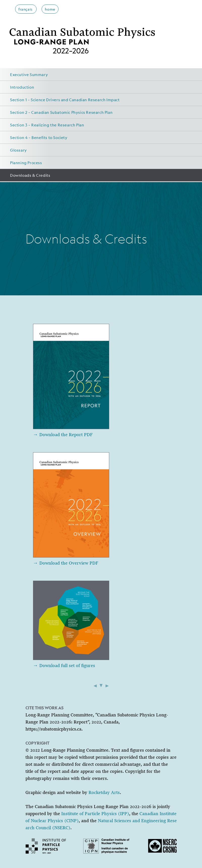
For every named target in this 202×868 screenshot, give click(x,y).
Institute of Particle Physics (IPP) (95, 814)
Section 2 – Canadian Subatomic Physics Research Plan (61, 112)
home (50, 9)
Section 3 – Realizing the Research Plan (47, 125)
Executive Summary (29, 74)
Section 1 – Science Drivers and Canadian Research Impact (65, 100)
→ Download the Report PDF (63, 435)
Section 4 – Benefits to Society (39, 137)
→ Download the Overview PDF (66, 563)
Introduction (22, 87)
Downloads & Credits (30, 175)
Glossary (19, 150)
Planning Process (26, 163)
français (26, 9)
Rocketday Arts (104, 792)
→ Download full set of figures (64, 666)
